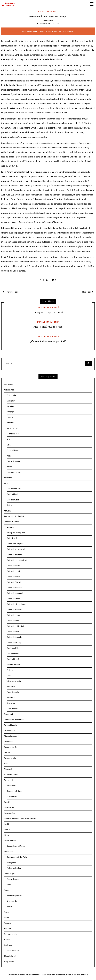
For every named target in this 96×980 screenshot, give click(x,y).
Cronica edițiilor (13, 648)
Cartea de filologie (14, 582)
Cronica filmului (13, 494)
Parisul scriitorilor (14, 868)
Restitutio (11, 698)
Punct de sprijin (13, 692)
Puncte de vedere (14, 461)
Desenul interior (13, 665)
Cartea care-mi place (15, 544)
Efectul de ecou (13, 879)
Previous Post (11, 292)
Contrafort (11, 401)
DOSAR (7, 753)
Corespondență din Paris (17, 857)
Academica (9, 384)
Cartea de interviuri (15, 593)
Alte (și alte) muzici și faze (48, 327)
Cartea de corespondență (17, 560)
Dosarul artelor (10, 758)
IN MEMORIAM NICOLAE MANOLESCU (20, 819)
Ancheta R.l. (9, 478)
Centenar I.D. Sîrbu (14, 791)
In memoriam (10, 813)
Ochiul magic (9, 874)
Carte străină (12, 538)
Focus (9, 676)
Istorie (7, 835)
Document (8, 742)
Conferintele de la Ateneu (15, 720)
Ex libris (10, 670)
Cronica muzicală (14, 500)
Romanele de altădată (16, 846)
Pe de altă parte (13, 450)
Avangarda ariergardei (16, 533)
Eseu (6, 764)
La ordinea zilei (13, 434)
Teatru (9, 505)
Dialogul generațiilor (12, 736)
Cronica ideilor (13, 654)
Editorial (10, 417)
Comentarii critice (11, 522)
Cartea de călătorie (14, 555)
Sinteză (7, 940)
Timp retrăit (9, 962)
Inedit (6, 824)
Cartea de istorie (13, 599)
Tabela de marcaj (14, 472)
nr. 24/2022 (55, 23)
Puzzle (9, 467)
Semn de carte (13, 709)
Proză (6, 912)
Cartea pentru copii (15, 643)
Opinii (9, 445)
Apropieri (10, 527)
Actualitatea (9, 390)
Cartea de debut (13, 571)
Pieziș (9, 456)
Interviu (7, 830)
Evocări (7, 802)
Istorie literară (10, 841)
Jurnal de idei (12, 428)
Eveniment (8, 780)
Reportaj (8, 923)
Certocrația (11, 395)
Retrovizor (11, 703)
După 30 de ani (13, 951)
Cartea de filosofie (14, 588)
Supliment (8, 945)
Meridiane (8, 852)
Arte (6, 483)
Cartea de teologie (14, 637)
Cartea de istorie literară (17, 604)
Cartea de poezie (14, 615)
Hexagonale (11, 863)
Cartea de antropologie (16, 549)
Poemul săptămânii (14, 896)
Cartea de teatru (13, 632)
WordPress (84, 975)
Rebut (9, 885)
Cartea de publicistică (48, 12)
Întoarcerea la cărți (14, 681)
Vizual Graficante (33, 975)
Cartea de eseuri (13, 577)
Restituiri (8, 928)
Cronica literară (13, 659)
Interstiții (10, 423)
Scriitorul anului (11, 934)
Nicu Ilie (21, 975)
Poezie (7, 890)
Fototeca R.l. (9, 808)
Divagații (10, 412)
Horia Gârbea (48, 21)
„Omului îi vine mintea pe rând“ (48, 341)
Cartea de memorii (14, 610)
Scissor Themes (55, 975)
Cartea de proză (13, 621)
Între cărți (11, 687)
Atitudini (8, 511)
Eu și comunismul (11, 775)
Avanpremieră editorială (14, 516)
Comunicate (9, 714)
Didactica (10, 406)
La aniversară (12, 797)
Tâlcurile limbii (10, 956)
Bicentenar (11, 786)
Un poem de (12, 901)
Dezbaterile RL (10, 731)
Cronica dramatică (14, 489)
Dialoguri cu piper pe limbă (48, 312)
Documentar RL (10, 747)
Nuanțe (10, 439)
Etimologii (8, 769)
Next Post (86, 292)
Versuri (9, 907)
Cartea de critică (13, 566)
